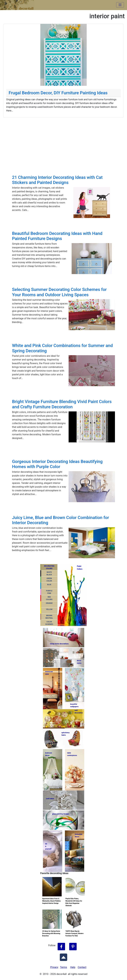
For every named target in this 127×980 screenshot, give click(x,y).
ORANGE (49, 603)
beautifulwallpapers (74, 705)
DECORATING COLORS (49, 567)
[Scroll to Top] (63, 957)
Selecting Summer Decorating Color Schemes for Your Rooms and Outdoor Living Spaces (59, 292)
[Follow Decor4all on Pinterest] (73, 947)
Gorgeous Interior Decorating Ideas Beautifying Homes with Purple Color (57, 464)
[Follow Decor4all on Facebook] (61, 947)
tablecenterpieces (72, 754)
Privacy (54, 967)
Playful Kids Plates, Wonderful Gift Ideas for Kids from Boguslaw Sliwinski (74, 902)
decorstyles (79, 662)
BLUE (49, 585)
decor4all (19, 3)
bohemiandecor (79, 836)
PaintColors (79, 568)
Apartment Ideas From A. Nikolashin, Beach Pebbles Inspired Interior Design (52, 901)
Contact (82, 967)
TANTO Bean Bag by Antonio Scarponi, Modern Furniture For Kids (75, 933)
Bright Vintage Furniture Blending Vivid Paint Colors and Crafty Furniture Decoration (62, 404)
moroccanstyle (49, 673)
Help (73, 967)
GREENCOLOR (49, 580)
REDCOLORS (49, 598)
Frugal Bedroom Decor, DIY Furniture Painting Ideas (58, 93)
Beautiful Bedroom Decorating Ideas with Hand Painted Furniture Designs (57, 236)
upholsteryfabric (66, 734)
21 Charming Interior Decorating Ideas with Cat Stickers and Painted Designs (57, 180)
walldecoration (78, 712)
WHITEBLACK (49, 574)
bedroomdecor (49, 754)
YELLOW (49, 609)
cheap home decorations (59, 644)
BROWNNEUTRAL (49, 617)
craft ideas (50, 799)
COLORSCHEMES (49, 623)
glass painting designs (61, 814)
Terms (64, 967)
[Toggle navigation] (120, 5)
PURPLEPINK (49, 592)
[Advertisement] (63, 141)
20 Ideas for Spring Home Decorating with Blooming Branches (51, 933)
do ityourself (48, 846)
